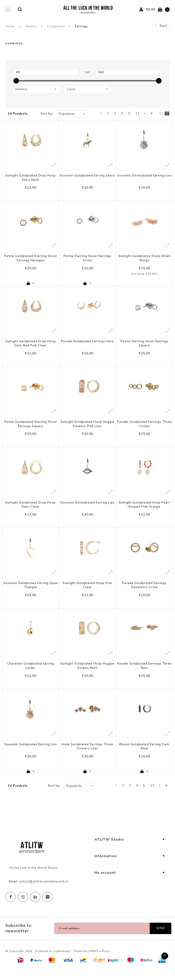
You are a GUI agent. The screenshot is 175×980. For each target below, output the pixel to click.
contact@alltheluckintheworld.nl (43, 890)
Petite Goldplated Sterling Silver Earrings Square (31, 427)
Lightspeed (62, 960)
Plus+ (106, 960)
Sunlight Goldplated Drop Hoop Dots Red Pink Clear (31, 346)
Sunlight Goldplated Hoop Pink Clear (87, 591)
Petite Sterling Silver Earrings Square (144, 346)
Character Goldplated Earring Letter (31, 672)
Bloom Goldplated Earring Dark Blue (144, 754)
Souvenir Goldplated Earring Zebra (87, 176)
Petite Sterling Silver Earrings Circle (87, 259)
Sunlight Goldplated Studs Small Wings (144, 259)
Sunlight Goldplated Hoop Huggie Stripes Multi (87, 672)
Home (10, 26)
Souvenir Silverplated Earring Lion (144, 176)
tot (88, 72)
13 (137, 113)
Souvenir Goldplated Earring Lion (31, 752)
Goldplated (56, 26)
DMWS (93, 960)
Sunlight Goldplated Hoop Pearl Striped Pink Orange (144, 509)
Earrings (81, 26)
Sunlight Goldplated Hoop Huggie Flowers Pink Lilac (87, 427)
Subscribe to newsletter (18, 937)
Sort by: (47, 114)
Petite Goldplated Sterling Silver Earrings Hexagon (31, 259)
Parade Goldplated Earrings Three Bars (144, 672)
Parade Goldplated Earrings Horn (87, 343)
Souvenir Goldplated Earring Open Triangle (31, 591)
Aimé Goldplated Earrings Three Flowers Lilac (87, 754)
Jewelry (31, 26)
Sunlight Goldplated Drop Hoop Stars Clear (31, 509)
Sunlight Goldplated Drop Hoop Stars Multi (31, 178)
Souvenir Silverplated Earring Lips (87, 507)
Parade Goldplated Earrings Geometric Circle (144, 591)
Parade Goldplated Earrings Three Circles (144, 427)
